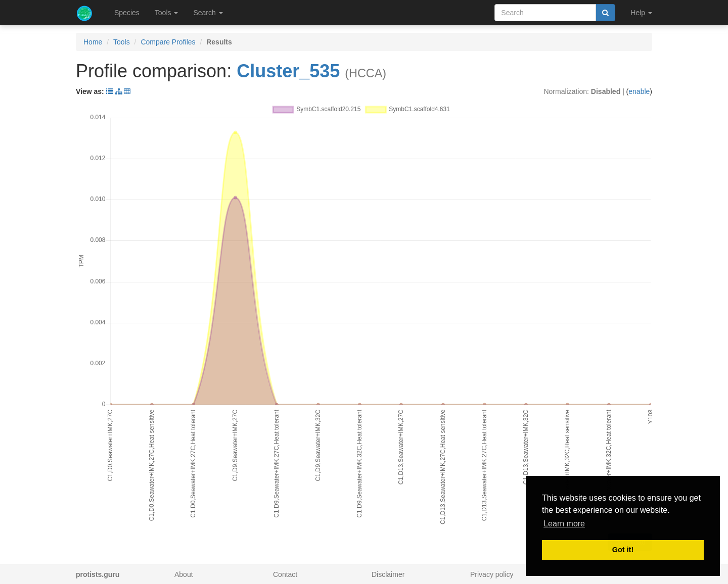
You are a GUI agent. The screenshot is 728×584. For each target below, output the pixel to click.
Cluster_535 (288, 71)
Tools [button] (167, 13)
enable (639, 91)
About (184, 574)
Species (127, 13)
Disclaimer (388, 574)
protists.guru (98, 574)
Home (93, 42)
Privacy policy (492, 574)
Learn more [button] (564, 524)
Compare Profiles (168, 42)
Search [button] (208, 13)
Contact (285, 574)
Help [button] (641, 13)
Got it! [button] (623, 550)
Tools (122, 42)
